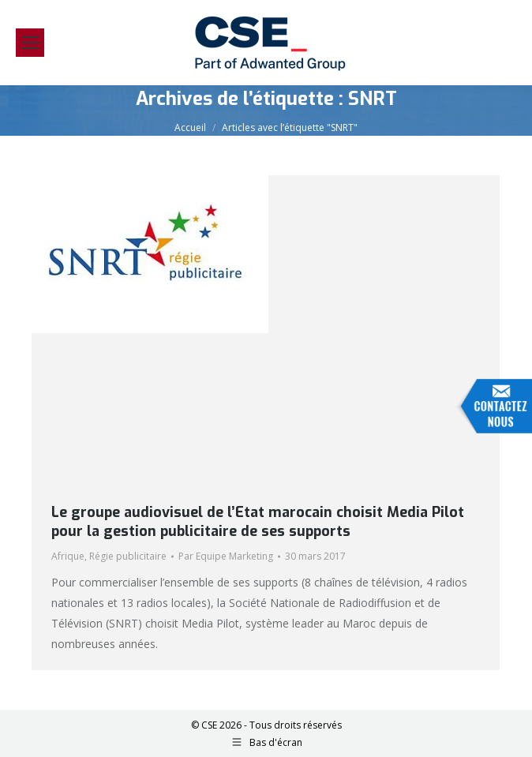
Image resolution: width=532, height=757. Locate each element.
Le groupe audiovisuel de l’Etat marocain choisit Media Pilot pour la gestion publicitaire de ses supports (258, 522)
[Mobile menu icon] (30, 43)
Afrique (68, 556)
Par (226, 556)
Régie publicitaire (128, 556)
